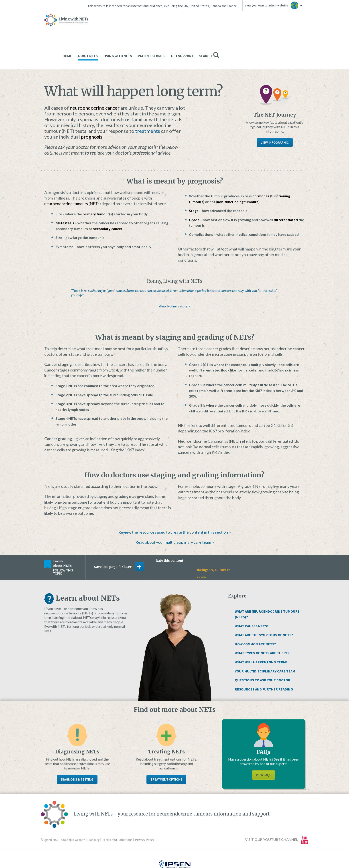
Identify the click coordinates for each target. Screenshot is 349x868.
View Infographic (275, 115)
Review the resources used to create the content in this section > (174, 504)
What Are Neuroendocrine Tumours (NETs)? (267, 586)
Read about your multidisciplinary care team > (175, 514)
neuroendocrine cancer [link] (95, 80)
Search (298, 27)
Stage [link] (194, 183)
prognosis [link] (92, 109)
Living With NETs (207, 28)
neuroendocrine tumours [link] (66, 176)
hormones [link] (261, 168)
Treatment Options (166, 752)
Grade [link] (194, 192)
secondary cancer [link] (108, 201)
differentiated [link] (286, 192)
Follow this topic (63, 544)
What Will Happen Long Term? (261, 634)
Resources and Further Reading (264, 661)
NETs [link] (95, 176)
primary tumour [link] (96, 186)
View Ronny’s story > (174, 278)
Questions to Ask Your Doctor (263, 652)
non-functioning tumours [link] (238, 174)
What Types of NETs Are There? (262, 625)
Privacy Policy (144, 812)
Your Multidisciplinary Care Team (265, 643)
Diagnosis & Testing (77, 752)
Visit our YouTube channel (277, 812)
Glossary (93, 812)
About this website (73, 812)
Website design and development (169, 855)
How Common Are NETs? (255, 616)
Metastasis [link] (65, 195)
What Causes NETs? (252, 598)
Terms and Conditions (117, 812)
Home (156, 28)
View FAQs (264, 747)
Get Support (271, 28)
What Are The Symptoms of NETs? (264, 607)
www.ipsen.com (93, 855)
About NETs (177, 28)
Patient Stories (241, 28)
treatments (148, 103)
